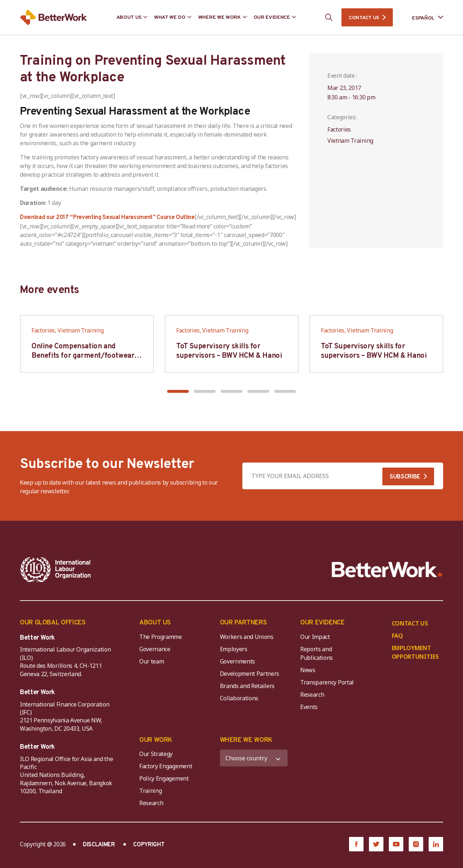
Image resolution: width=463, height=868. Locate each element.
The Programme (161, 637)
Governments (237, 661)
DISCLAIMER (99, 845)
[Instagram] (416, 844)
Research (312, 695)
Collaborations (239, 698)
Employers (234, 649)
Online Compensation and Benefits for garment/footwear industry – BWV (83, 356)
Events (309, 707)
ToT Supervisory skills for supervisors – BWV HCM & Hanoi (229, 351)
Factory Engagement (166, 766)
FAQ (397, 636)
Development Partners (250, 674)
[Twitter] (376, 844)
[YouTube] (396, 844)
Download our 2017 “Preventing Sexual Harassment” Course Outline (107, 218)
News (308, 670)
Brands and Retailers (247, 686)
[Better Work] (387, 570)
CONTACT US (364, 18)
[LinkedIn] (436, 844)
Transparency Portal (327, 682)
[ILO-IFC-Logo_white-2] (56, 570)
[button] (178, 391)
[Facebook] (356, 844)
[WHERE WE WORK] (254, 758)
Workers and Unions (247, 637)
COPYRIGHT (149, 845)
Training (150, 791)
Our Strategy (156, 754)
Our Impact (315, 637)
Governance (155, 649)
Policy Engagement (165, 778)
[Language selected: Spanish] (422, 18)
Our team (152, 661)
